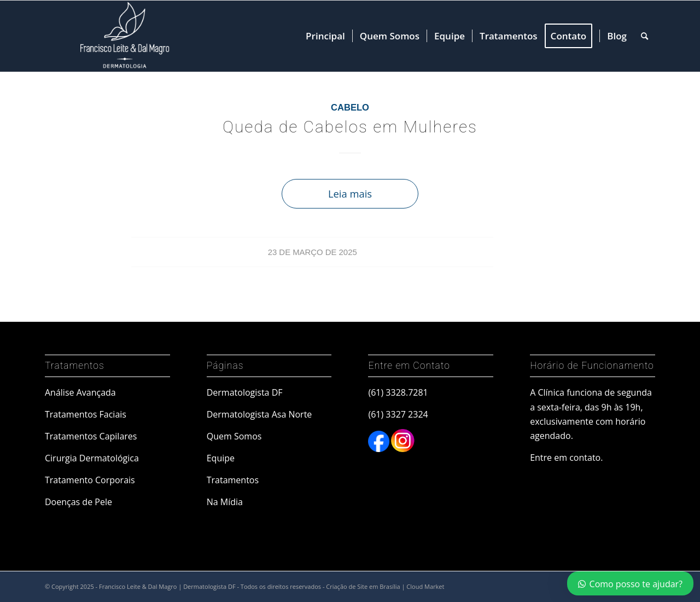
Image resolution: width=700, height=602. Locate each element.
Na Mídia (225, 502)
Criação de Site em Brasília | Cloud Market (385, 586)
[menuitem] (325, 36)
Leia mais (350, 193)
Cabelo (350, 108)
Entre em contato (565, 458)
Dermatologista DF (245, 392)
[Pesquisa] (644, 36)
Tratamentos (233, 480)
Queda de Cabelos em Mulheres (350, 127)
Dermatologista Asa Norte (259, 414)
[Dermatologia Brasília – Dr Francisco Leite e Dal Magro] (122, 36)
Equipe (221, 458)
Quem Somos (234, 436)
